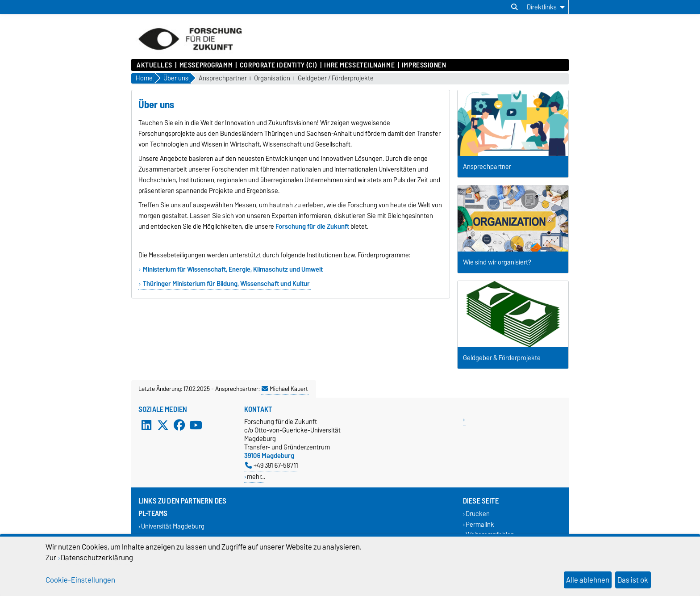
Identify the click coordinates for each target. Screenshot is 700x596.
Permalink (480, 524)
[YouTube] (196, 425)
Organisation (272, 78)
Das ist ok (633, 580)
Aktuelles (154, 65)
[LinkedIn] (146, 425)
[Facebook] (179, 425)
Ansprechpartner (223, 78)
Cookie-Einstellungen (80, 580)
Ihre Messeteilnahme (359, 65)
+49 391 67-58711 (272, 465)
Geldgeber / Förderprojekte (336, 78)
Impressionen (424, 65)
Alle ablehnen (588, 580)
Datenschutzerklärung (97, 558)
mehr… (256, 476)
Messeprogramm (206, 65)
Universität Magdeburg (173, 527)
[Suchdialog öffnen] (515, 7)
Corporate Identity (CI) (279, 65)
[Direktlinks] (546, 7)
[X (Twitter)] (163, 425)
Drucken (478, 514)
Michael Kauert (285, 389)
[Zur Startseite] (190, 55)
